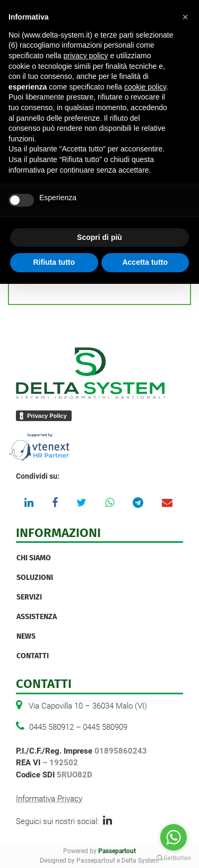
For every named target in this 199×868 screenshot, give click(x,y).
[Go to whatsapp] (174, 837)
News (26, 636)
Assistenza (37, 617)
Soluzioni (35, 578)
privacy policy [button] (86, 56)
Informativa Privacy (49, 799)
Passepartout (117, 851)
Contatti (33, 656)
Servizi (29, 597)
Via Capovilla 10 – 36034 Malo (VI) (88, 706)
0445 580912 (51, 727)
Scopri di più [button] (99, 237)
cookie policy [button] (145, 87)
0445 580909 (105, 727)
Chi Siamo (34, 558)
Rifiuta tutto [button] (54, 262)
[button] (185, 17)
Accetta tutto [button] (145, 262)
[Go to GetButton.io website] (174, 857)
